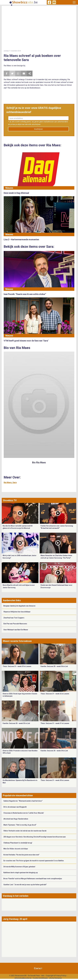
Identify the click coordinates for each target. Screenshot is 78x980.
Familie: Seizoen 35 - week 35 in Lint (16, 723)
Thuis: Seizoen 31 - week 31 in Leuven (55, 723)
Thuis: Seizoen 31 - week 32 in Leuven (55, 694)
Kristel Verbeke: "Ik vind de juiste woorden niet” (21, 855)
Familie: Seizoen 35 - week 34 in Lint (54, 751)
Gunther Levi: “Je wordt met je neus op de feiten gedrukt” (25, 885)
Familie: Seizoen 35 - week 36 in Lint (54, 666)
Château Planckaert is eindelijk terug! (18, 843)
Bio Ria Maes (39, 463)
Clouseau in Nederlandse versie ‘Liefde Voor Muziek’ (24, 813)
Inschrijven (38, 129)
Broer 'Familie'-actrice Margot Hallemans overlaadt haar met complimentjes (33, 879)
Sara (15, 482)
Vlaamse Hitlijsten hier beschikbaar (17, 612)
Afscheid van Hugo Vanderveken (16, 819)
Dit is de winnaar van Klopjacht (15, 807)
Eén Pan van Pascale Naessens (15, 624)
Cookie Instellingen (40, 978)
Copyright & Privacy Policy (56, 976)
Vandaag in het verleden (16, 896)
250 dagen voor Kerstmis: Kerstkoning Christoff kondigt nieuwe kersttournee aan (35, 837)
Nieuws (9, 188)
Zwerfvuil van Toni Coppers (14, 618)
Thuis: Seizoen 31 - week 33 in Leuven (17, 666)
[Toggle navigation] (74, 2)
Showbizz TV (10, 500)
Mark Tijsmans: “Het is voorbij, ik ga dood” (20, 825)
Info (43, 976)
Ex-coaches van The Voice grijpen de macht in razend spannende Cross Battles (34, 861)
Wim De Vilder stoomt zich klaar (16, 849)
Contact (38, 968)
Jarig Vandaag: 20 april (15, 919)
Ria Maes (8, 482)
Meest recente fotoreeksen (17, 641)
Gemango (58, 978)
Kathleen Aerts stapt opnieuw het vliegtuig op (21, 873)
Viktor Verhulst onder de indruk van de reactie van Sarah (25, 831)
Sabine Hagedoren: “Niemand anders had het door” (23, 801)
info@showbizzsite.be (23, 978)
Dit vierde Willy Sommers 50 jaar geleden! (19, 867)
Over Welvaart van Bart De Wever (16, 630)
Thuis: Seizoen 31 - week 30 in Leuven (55, 780)
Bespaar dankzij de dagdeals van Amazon (19, 606)
